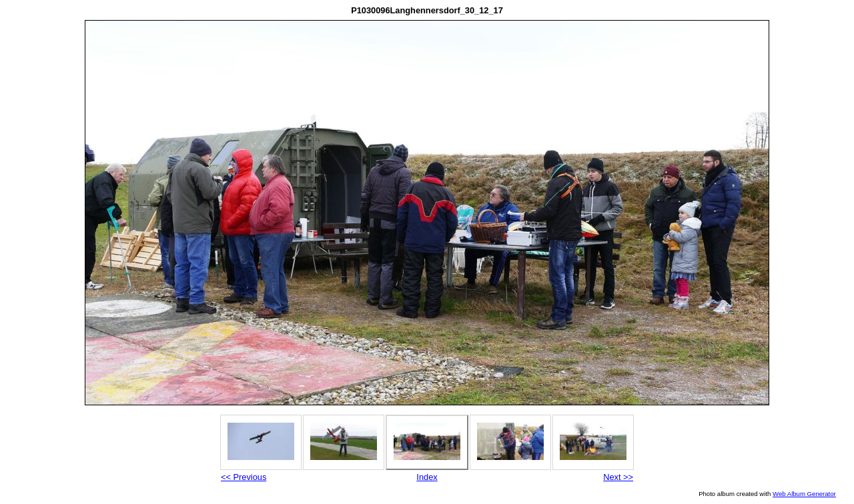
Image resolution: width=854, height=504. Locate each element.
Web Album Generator (804, 494)
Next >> (618, 477)
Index (427, 477)
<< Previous (244, 477)
